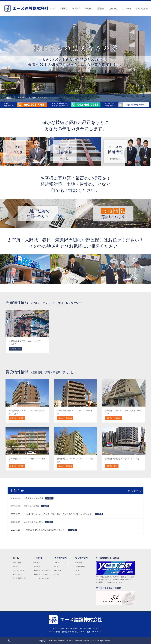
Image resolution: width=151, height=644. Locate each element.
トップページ (18, 562)
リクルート (127, 9)
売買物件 (89, 9)
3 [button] (78, 91)
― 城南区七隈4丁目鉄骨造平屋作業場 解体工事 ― (50, 530)
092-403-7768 (97, 632)
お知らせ (113, 9)
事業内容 (76, 9)
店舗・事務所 (80, 566)
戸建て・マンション (62, 562)
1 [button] (73, 91)
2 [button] (75, 91)
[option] (75, 59)
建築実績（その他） (41, 574)
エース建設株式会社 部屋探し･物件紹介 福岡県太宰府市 (72, 641)
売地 (56, 566)
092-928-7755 (95, 629)
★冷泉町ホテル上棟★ (38, 522)
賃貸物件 (101, 9)
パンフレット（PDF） (42, 578)
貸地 (77, 570)
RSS (9, 640)
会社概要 (64, 9)
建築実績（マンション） (43, 570)
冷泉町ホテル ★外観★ (39, 498)
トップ (53, 9)
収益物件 (58, 570)
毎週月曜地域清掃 (37, 506)
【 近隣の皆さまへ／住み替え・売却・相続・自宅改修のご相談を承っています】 (64, 514)
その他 (57, 574)
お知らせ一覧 (133, 491)
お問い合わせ (142, 9)
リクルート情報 (18, 570)
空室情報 (79, 562)
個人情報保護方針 (19, 578)
